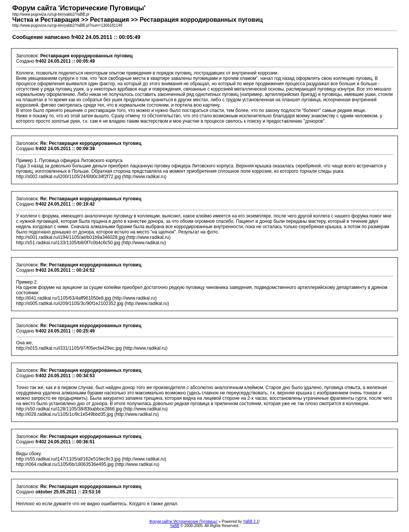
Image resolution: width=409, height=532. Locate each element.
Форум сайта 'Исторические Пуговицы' (183, 521)
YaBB (175, 526)
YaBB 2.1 (251, 521)
